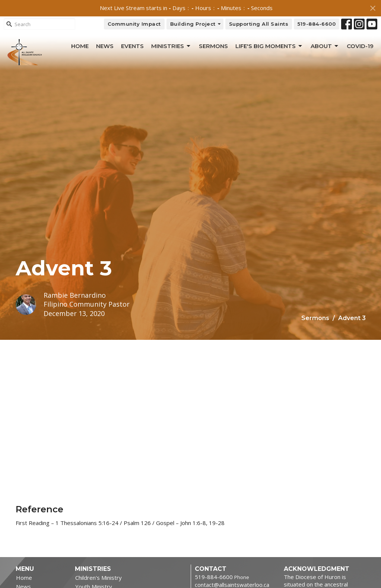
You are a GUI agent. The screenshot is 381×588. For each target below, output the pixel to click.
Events (132, 46)
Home (80, 46)
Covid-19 (360, 46)
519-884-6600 (317, 24)
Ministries (171, 46)
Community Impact (134, 24)
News (105, 46)
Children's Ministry (99, 578)
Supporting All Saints (259, 24)
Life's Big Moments (269, 46)
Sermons (213, 46)
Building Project (196, 24)
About (325, 46)
